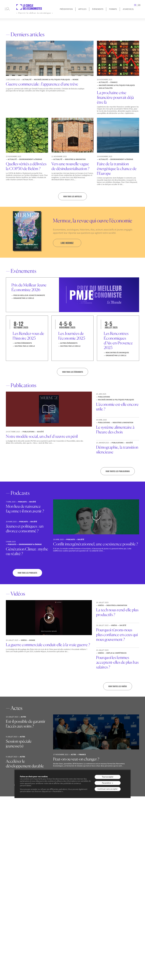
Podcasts (100, 899)
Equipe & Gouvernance (17, 895)
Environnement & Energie (48, 895)
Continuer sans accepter (108, 789)
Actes (99, 908)
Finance (40, 899)
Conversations (126, 891)
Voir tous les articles (73, 196)
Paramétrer (107, 783)
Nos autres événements (76, 904)
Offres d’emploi (14, 911)
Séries (99, 912)
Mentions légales (56, 934)
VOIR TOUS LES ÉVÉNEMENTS (72, 372)
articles (40, 885)
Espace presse (13, 915)
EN (139, 5)
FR (135, 5)
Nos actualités (43, 921)
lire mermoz (68, 243)
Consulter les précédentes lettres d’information (73, 835)
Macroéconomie (44, 908)
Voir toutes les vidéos (118, 687)
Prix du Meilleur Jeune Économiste (16, 901)
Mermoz (100, 891)
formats (99, 885)
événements (71, 885)
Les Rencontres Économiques (73, 899)
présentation (12, 885)
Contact (92, 934)
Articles (82, 9)
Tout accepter (108, 777)
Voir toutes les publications (118, 471)
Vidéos (99, 904)
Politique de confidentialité (76, 934)
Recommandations (128, 895)
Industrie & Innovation (46, 904)
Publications (102, 895)
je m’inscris (69, 826)
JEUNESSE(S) (128, 9)
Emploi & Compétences (47, 891)
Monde (40, 912)
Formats (113, 9)
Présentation (66, 9)
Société (40, 917)
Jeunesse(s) (12, 906)
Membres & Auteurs (15, 891)
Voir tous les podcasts (27, 573)
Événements (98, 9)
